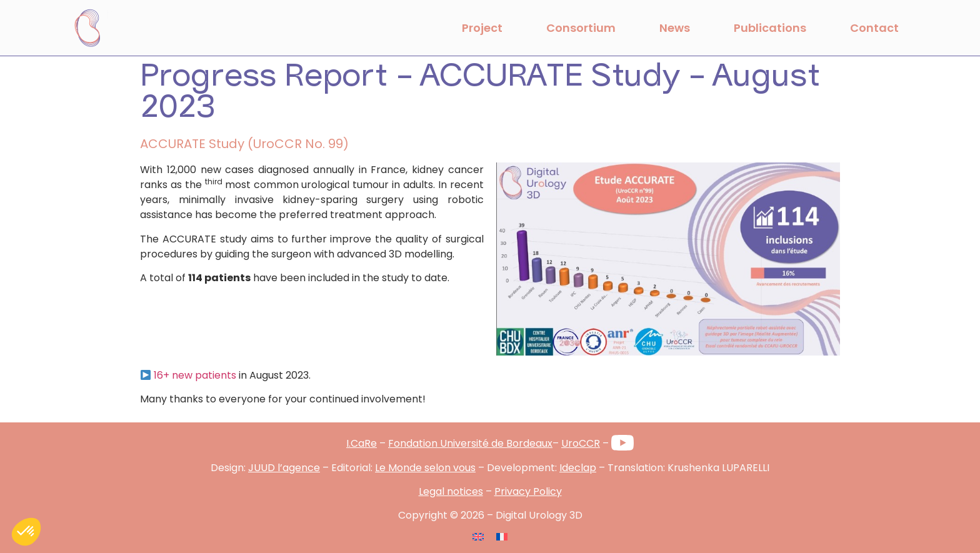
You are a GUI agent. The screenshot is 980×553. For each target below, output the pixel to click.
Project (482, 28)
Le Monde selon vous (425, 468)
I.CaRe (362, 443)
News (675, 28)
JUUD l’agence (284, 468)
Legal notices (451, 491)
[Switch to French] (502, 536)
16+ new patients (195, 375)
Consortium (581, 28)
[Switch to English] (478, 536)
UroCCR (581, 443)
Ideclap (578, 468)
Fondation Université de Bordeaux (470, 443)
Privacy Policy (528, 491)
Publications (770, 28)
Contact (874, 28)
